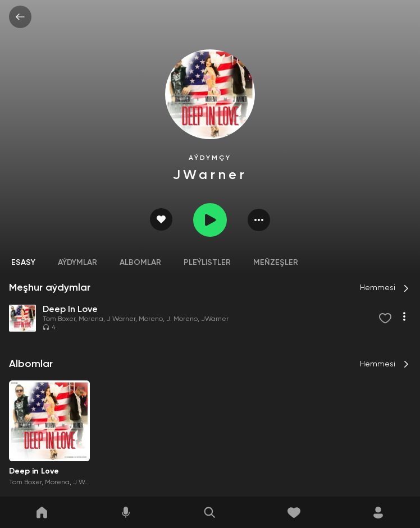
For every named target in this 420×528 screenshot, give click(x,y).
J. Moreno (182, 319)
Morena (91, 319)
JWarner (215, 319)
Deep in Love (34, 471)
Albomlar (140, 263)
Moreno (151, 319)
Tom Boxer (59, 319)
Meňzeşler (276, 263)
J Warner (121, 319)
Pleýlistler (207, 263)
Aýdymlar (77, 263)
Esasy (23, 263)
